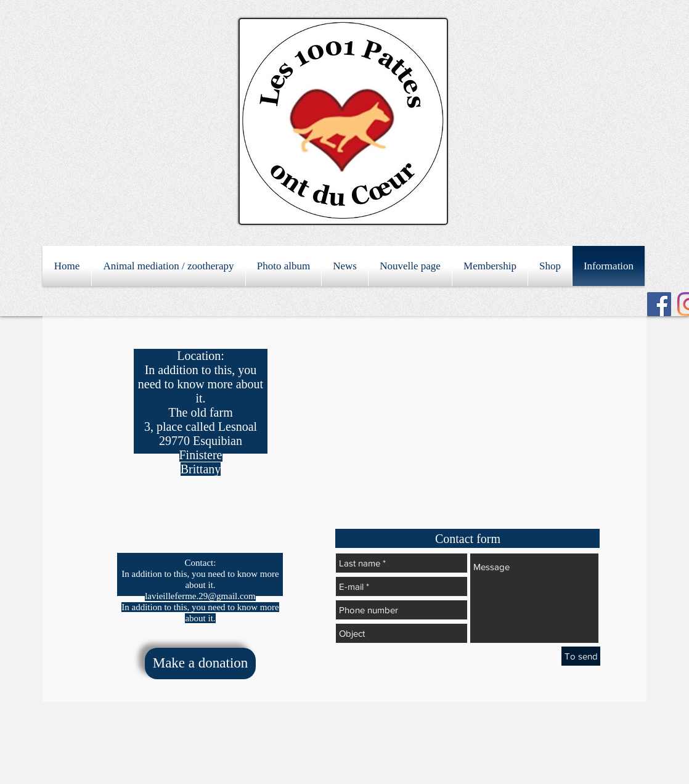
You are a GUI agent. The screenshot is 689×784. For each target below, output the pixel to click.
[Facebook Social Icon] (659, 304)
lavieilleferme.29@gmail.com (200, 596)
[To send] (581, 656)
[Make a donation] (200, 664)
